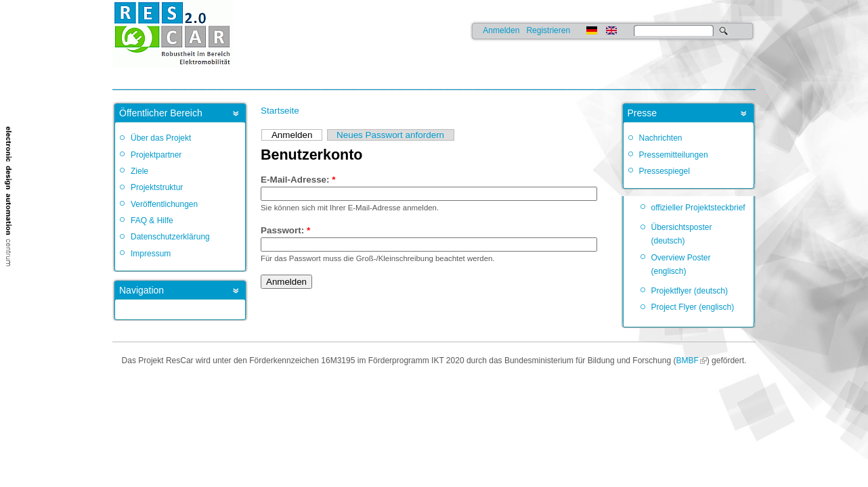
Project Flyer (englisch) (693, 307)
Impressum (151, 254)
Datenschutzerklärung (170, 237)
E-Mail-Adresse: (298, 180)
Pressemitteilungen (674, 155)
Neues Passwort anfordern (390, 135)
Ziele (139, 171)
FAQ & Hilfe (152, 221)
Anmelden (501, 30)
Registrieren (548, 30)
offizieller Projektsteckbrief (698, 208)
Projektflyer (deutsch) (690, 291)
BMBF (687, 361)
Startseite (280, 111)
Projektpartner (156, 155)
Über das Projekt (161, 138)
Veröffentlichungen (164, 204)
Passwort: (285, 230)
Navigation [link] (142, 290)
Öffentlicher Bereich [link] (161, 113)
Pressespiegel (665, 171)
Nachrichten (661, 138)
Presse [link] (643, 113)
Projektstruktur (157, 187)
